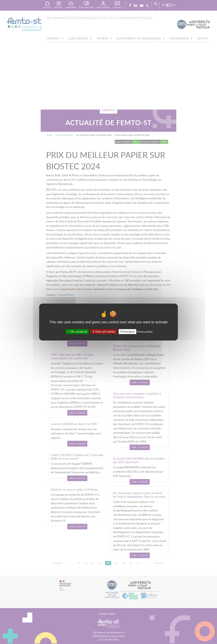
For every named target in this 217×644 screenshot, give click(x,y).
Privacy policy (145, 332)
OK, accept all (77, 332)
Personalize (127, 332)
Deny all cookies (104, 332)
